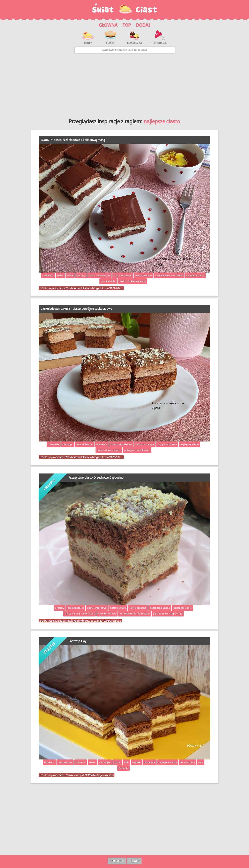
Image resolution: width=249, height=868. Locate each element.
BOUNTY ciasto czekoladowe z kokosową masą (73, 140)
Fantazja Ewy (77, 641)
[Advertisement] (124, 84)
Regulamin (117, 861)
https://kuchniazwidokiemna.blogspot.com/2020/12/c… (91, 457)
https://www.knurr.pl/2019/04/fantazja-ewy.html (86, 775)
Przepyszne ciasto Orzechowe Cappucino (96, 477)
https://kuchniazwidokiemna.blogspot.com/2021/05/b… (91, 288)
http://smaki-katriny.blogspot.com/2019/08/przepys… (90, 621)
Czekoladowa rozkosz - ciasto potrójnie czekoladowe (76, 309)
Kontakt (134, 861)
